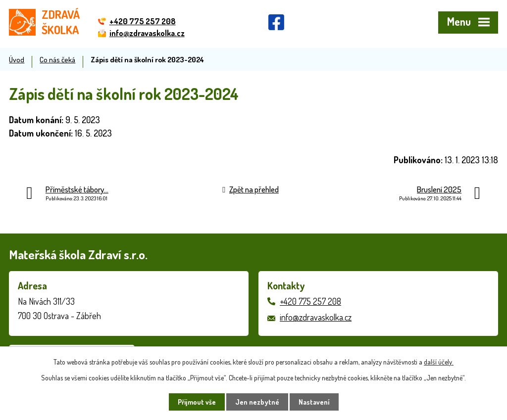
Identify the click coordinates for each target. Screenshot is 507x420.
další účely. (439, 362)
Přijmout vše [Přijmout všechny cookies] (197, 402)
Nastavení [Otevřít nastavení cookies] (314, 402)
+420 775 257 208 (310, 301)
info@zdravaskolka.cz (316, 317)
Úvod (17, 59)
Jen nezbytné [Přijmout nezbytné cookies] (257, 402)
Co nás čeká (57, 59)
